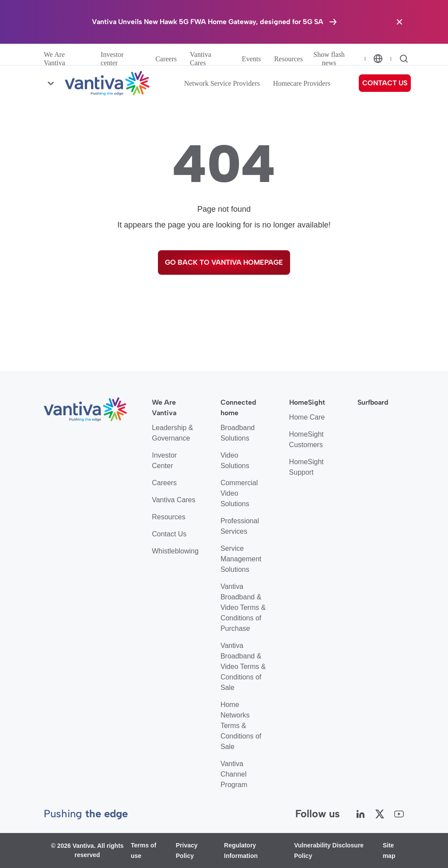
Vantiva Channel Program (234, 774)
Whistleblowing (175, 551)
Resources (288, 59)
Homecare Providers (302, 83)
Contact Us (169, 534)
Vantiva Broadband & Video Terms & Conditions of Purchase (243, 607)
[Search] (404, 59)
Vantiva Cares (201, 59)
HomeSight (307, 402)
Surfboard (373, 402)
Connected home (238, 408)
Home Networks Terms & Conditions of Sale (241, 726)
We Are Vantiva (54, 59)
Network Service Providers (222, 83)
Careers (166, 59)
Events (252, 59)
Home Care (307, 417)
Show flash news (329, 59)
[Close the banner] (399, 22)
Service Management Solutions (241, 559)
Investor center (112, 59)
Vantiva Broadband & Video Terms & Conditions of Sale (243, 667)
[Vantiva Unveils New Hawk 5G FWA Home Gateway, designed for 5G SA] (215, 22)
